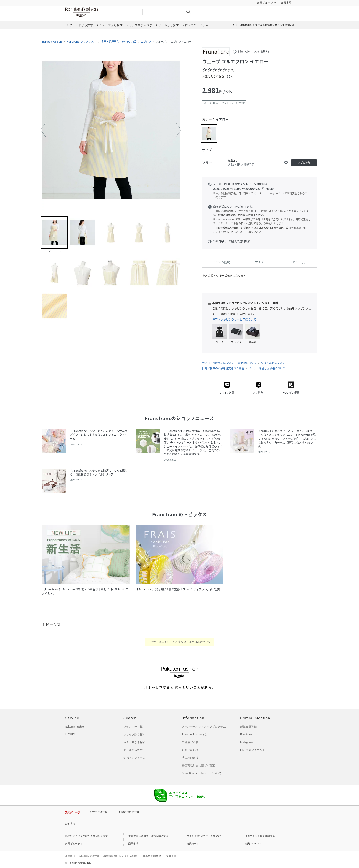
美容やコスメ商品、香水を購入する (148, 836)
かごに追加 (304, 163)
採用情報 (171, 856)
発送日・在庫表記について (218, 363)
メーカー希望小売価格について (267, 368)
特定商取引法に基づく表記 (198, 765)
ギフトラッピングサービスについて (234, 319)
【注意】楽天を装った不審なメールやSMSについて (180, 642)
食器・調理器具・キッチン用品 (119, 42)
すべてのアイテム (134, 758)
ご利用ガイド (190, 742)
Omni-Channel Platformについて (202, 773)
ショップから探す (134, 735)
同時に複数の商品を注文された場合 (223, 368)
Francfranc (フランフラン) (82, 42)
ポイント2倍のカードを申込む (204, 836)
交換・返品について (273, 363)
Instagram (246, 742)
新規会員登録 (248, 727)
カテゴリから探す (134, 742)
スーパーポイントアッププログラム (204, 727)
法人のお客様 (190, 758)
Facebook (246, 735)
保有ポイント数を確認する (260, 836)
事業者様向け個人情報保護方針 (121, 856)
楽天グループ (265, 3)
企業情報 (70, 856)
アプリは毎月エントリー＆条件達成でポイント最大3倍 (263, 25)
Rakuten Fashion (101, 12)
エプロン (146, 42)
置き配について (247, 363)
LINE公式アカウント (253, 750)
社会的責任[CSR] (152, 856)
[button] (43, 130)
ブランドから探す (134, 727)
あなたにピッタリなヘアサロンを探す (86, 836)
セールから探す (133, 750)
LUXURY (70, 735)
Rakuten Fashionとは (195, 735)
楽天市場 (286, 3)
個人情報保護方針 (89, 856)
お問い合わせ (190, 750)
